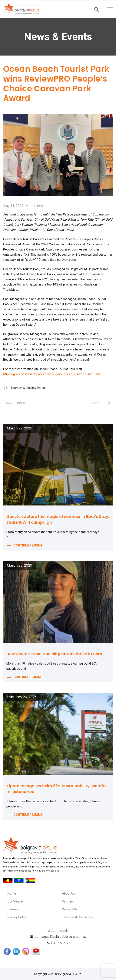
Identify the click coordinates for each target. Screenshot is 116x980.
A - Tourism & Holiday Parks (25, 388)
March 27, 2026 (19, 428)
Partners (68, 901)
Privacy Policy (17, 917)
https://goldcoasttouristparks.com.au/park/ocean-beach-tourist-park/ (52, 374)
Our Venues (16, 901)
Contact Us (70, 909)
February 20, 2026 (22, 697)
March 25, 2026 (19, 565)
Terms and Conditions (77, 917)
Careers (13, 909)
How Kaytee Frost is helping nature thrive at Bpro (54, 654)
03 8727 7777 (61, 943)
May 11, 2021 (13, 206)
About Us (68, 894)
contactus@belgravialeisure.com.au (61, 936)
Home (12, 894)
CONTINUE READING (28, 545)
